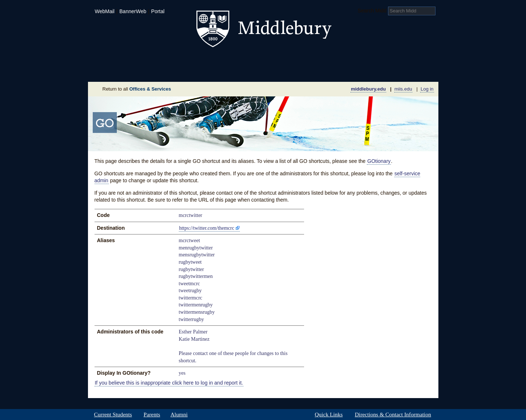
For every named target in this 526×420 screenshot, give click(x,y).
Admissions (114, 60)
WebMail (104, 11)
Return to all (137, 89)
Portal (158, 11)
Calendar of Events (332, 71)
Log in (427, 89)
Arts (322, 60)
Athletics (281, 60)
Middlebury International (391, 60)
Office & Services (403, 71)
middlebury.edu (368, 89)
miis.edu (403, 89)
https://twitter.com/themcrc (206, 228)
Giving (232, 71)
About (124, 71)
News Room (272, 71)
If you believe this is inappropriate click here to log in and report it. (169, 383)
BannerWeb (133, 11)
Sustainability (187, 71)
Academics (170, 60)
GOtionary (379, 161)
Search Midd (372, 11)
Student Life (227, 60)
